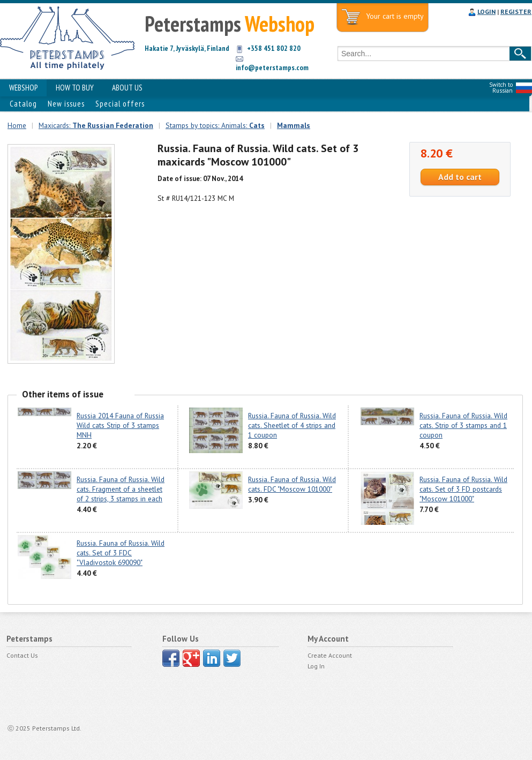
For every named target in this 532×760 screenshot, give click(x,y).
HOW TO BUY (75, 88)
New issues (66, 104)
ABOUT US (127, 88)
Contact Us (22, 655)
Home (17, 125)
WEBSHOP (23, 88)
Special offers (120, 104)
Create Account (330, 655)
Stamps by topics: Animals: (215, 125)
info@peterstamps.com (272, 67)
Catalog (23, 104)
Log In (316, 666)
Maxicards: (96, 125)
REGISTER (516, 12)
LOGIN (486, 12)
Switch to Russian (501, 88)
